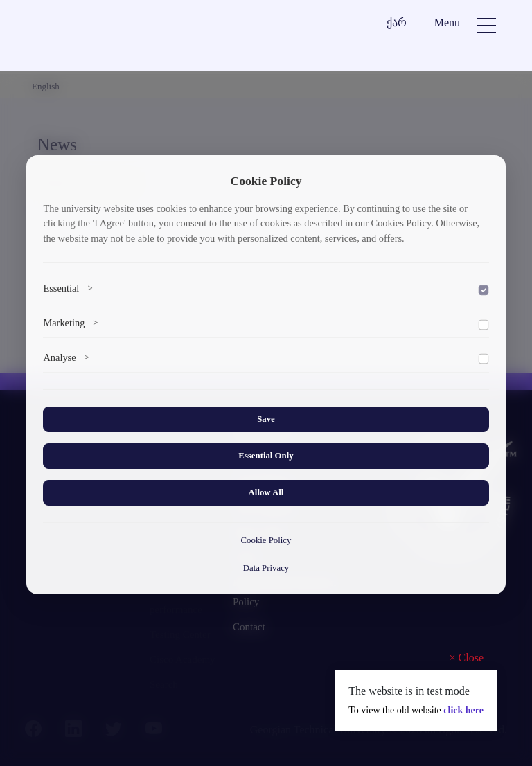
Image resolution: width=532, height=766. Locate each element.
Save (266, 419)
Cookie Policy (266, 540)
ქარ (397, 23)
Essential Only (266, 456)
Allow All (266, 492)
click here (463, 710)
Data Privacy (266, 568)
